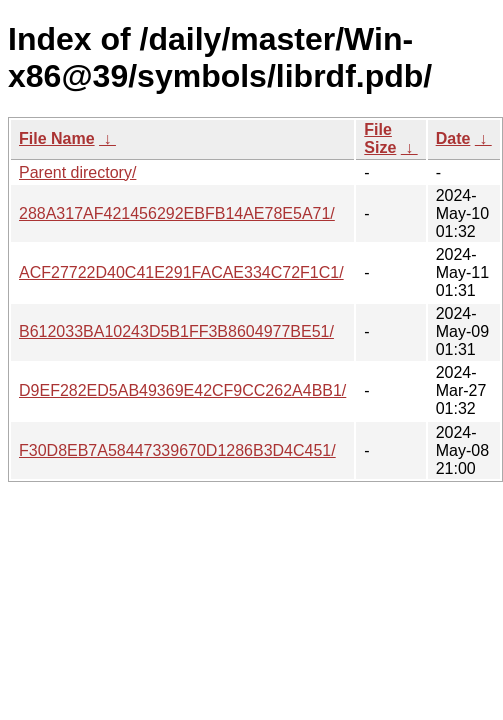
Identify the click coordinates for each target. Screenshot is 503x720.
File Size (380, 138)
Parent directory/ (77, 172)
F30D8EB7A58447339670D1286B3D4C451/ (177, 450)
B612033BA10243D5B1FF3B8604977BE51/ (176, 331)
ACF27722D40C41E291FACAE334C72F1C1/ (181, 272)
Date (453, 138)
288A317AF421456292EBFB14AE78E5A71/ (177, 213)
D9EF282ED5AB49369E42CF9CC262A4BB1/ (182, 390)
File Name (57, 138)
